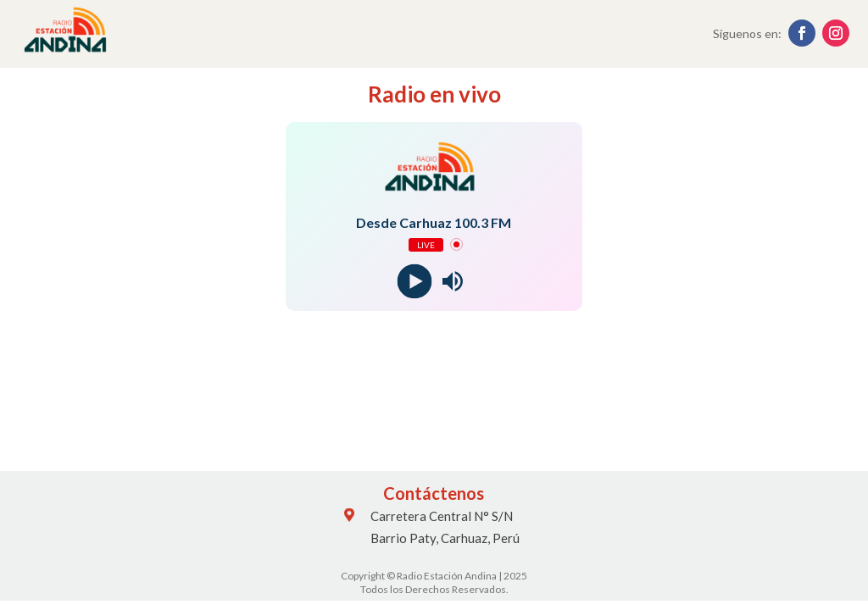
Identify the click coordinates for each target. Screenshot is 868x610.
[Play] (415, 281)
